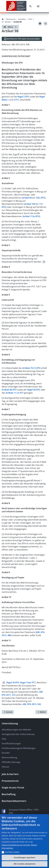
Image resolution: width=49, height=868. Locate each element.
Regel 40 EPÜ (34, 390)
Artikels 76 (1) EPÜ (31, 368)
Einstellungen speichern (25, 857)
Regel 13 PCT (28, 683)
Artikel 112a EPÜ (31, 216)
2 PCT (16, 100)
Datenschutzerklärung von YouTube (16, 845)
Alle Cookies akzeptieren (25, 864)
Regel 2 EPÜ (23, 97)
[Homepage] (3, 19)
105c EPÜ (40, 198)
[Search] (30, 6)
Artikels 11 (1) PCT (15, 393)
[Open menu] (10, 27)
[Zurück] (8, 712)
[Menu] (38, 6)
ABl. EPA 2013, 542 (32, 704)
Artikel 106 (30, 204)
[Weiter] (41, 712)
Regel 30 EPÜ (13, 683)
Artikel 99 (27, 198)
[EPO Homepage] (16, 6)
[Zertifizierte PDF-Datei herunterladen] (22, 39)
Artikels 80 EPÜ (9, 390)
